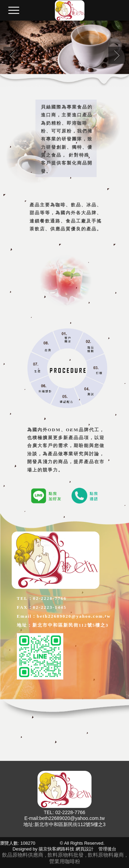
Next (117, 55)
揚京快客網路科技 (56, 849)
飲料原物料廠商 (106, 855)
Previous (12, 55)
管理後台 (107, 849)
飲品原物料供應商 (23, 855)
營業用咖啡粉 (65, 861)
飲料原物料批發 (66, 855)
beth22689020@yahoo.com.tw (72, 818)
